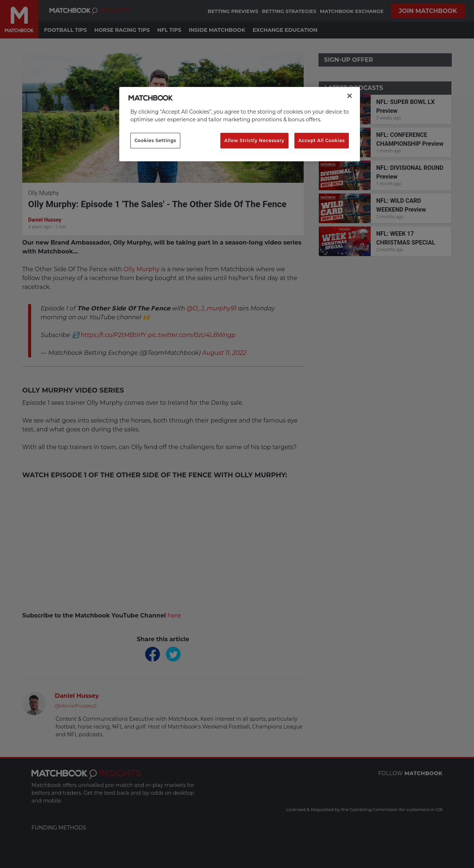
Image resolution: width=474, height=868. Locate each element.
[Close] (350, 96)
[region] (240, 124)
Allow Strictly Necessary (254, 140)
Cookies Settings (155, 140)
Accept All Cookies (322, 140)
